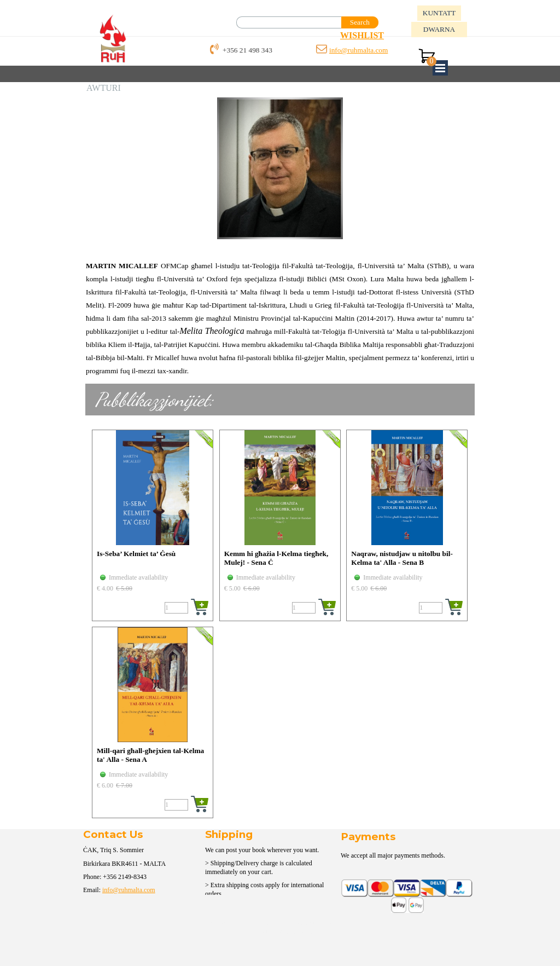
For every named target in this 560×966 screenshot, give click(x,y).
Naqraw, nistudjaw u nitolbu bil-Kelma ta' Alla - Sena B (402, 558)
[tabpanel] (381, 36)
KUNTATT (439, 13)
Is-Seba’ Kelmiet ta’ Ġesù (136, 554)
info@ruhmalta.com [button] (358, 50)
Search (360, 22)
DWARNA (439, 29)
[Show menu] (440, 68)
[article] (153, 525)
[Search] (289, 22)
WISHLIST (362, 35)
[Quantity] (176, 608)
